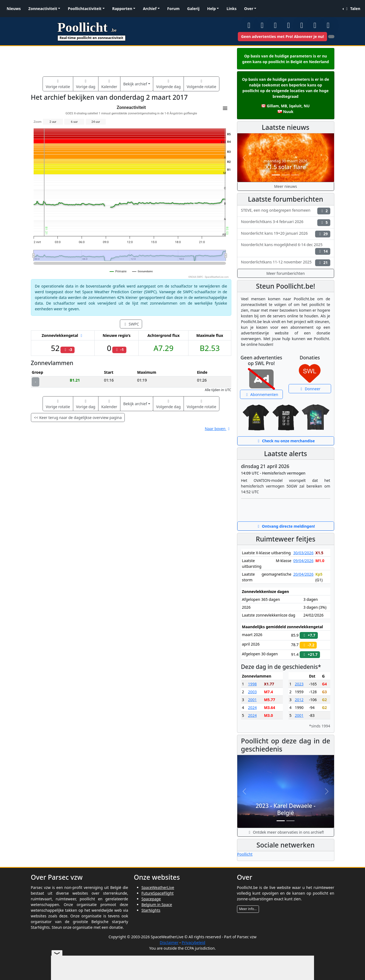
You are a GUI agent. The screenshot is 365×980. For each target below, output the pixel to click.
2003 (252, 692)
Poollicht (245, 854)
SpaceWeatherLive (158, 887)
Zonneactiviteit (43, 9)
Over (249, 9)
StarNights (151, 910)
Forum (173, 9)
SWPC (131, 324)
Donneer (310, 389)
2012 (299, 700)
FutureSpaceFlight (158, 893)
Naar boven (218, 429)
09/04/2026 (303, 561)
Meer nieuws (286, 186)
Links (231, 9)
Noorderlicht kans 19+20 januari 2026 (286, 234)
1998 (252, 684)
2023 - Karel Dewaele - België (286, 809)
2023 (299, 684)
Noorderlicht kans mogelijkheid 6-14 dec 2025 (286, 248)
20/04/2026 (303, 574)
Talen (352, 9)
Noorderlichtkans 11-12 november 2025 (286, 263)
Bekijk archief (135, 84)
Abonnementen (261, 394)
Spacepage (151, 899)
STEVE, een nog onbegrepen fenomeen (286, 211)
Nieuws (14, 9)
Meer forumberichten (286, 273)
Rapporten (122, 9)
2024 (252, 707)
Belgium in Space (157, 905)
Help (212, 9)
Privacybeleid (193, 942)
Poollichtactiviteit (85, 9)
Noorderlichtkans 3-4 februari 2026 (286, 222)
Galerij (193, 9)
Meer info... (248, 909)
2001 (252, 700)
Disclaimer (169, 942)
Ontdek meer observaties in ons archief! (285, 832)
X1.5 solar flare (286, 167)
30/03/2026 (303, 553)
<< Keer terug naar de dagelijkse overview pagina (78, 418)
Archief (150, 9)
